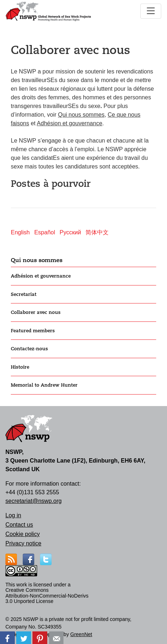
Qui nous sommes (37, 260)
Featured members (33, 331)
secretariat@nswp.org (34, 501)
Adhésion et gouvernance (41, 276)
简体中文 (97, 232)
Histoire (20, 367)
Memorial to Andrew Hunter (44, 385)
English (20, 232)
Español (45, 232)
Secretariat (24, 294)
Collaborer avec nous (36, 312)
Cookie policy (23, 534)
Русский (70, 232)
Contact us (19, 525)
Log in (13, 515)
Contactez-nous (29, 349)
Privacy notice (23, 543)
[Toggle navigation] (151, 11)
